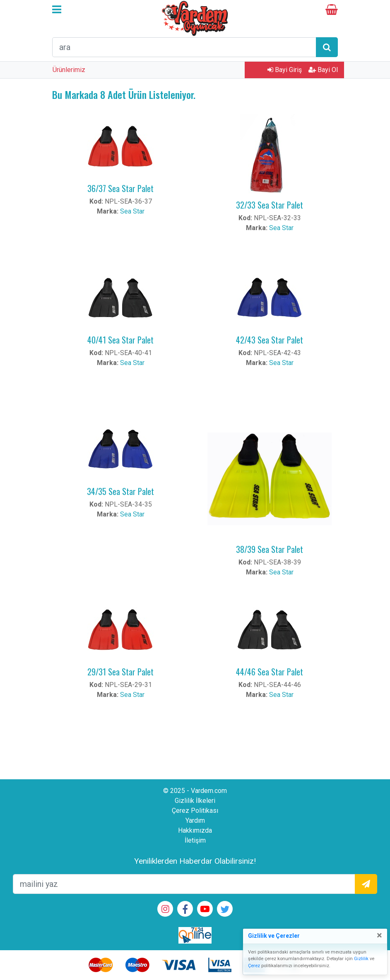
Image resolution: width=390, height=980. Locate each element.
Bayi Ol (323, 70)
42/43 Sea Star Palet (270, 340)
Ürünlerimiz (69, 70)
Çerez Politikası (195, 811)
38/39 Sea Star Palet (270, 549)
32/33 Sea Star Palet (270, 205)
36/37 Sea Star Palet (120, 188)
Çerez (254, 966)
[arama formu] (184, 47)
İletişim (195, 840)
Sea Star (132, 211)
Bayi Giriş (285, 70)
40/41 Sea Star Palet (120, 340)
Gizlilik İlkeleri (195, 801)
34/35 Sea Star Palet (120, 491)
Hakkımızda (195, 830)
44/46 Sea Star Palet (270, 672)
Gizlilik (361, 959)
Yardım (195, 820)
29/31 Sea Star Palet (120, 672)
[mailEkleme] (184, 884)
